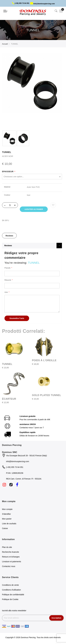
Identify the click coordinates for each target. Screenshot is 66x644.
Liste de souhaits (9, 524)
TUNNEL (7, 364)
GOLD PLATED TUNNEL (47, 395)
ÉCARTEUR (9, 399)
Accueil (5, 44)
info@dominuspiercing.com (42, 4)
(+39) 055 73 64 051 (21, 3)
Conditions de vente (10, 585)
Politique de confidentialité (13, 595)
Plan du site (7, 547)
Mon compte (7, 509)
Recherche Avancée (11, 552)
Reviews (9, 236)
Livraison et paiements (12, 562)
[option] (9, 138)
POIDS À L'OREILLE (44, 360)
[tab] (9, 236)
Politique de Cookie (10, 599)
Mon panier (7, 519)
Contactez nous (9, 566)
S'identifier (6, 514)
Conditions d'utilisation (11, 590)
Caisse (5, 528)
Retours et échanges (11, 557)
